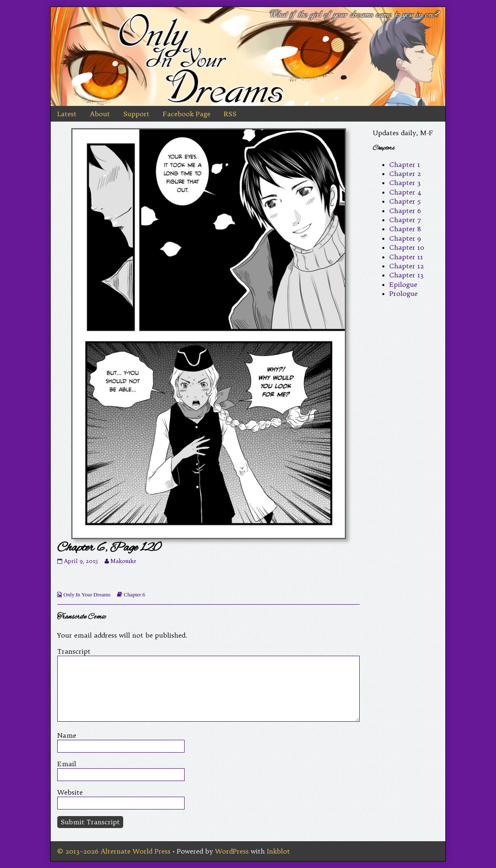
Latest (67, 114)
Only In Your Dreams (87, 595)
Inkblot (278, 851)
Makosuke (123, 561)
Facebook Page (187, 114)
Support (136, 114)
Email (67, 764)
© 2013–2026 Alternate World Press (114, 851)
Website (70, 792)
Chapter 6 (134, 595)
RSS (230, 114)
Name (67, 735)
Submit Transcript (90, 822)
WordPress (232, 851)
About (100, 114)
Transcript (74, 651)
